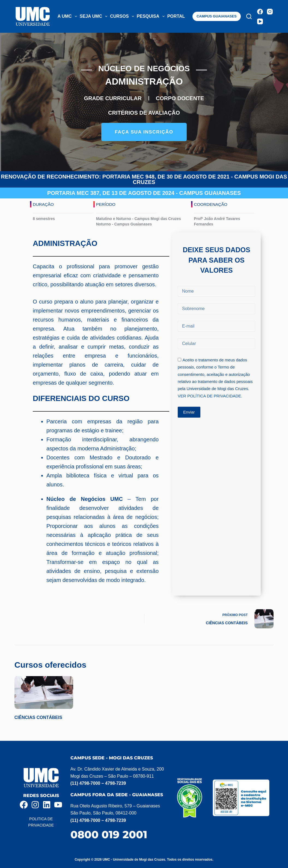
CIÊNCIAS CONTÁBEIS (38, 721)
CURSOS (123, 16)
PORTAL (179, 16)
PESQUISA (151, 16)
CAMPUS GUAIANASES (217, 16)
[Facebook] (260, 12)
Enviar (189, 418)
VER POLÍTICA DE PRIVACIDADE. (210, 402)
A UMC (68, 16)
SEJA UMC (94, 16)
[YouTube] (260, 21)
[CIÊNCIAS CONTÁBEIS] (44, 696)
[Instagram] (270, 12)
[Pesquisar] (249, 16)
